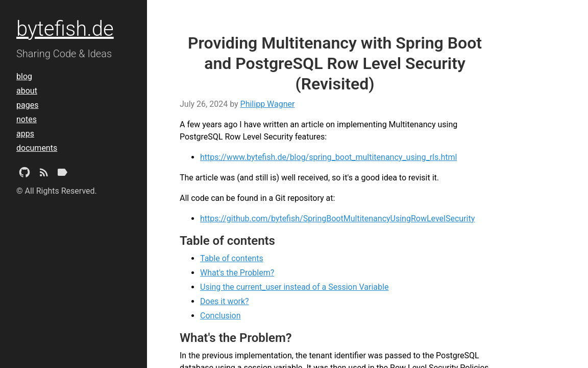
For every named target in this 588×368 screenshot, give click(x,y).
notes (27, 119)
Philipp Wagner (268, 104)
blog (24, 76)
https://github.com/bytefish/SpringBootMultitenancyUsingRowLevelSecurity (337, 218)
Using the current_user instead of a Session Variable (294, 287)
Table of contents (232, 258)
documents (37, 148)
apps (25, 134)
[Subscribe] (44, 174)
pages (27, 105)
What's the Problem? (237, 273)
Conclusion (220, 316)
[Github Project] (24, 174)
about (27, 91)
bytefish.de (65, 29)
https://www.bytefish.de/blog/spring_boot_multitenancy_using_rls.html (328, 157)
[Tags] (62, 174)
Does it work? (225, 301)
